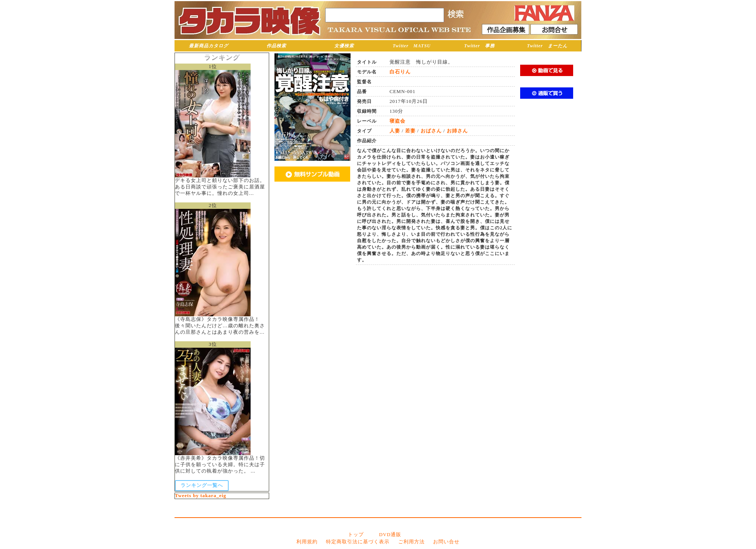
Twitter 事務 (479, 46)
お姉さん (457, 131)
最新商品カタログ (209, 46)
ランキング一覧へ (202, 485)
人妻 (395, 131)
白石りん (400, 72)
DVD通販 (390, 535)
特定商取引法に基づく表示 (358, 542)
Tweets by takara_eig (201, 496)
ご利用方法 (412, 542)
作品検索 (276, 46)
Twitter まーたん (547, 46)
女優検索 (344, 46)
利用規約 (307, 542)
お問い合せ (446, 542)
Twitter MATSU (412, 46)
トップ (356, 535)
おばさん (431, 131)
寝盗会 (397, 121)
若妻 (410, 131)
